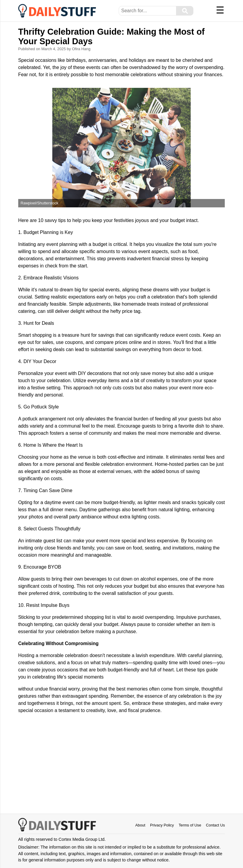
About (140, 825)
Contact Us (215, 825)
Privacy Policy (162, 825)
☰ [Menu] (220, 10)
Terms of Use (190, 825)
